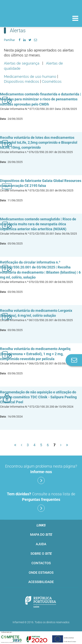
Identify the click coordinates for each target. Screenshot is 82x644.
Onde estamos (41, 573)
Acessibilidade (41, 582)
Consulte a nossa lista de (41, 502)
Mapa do (41, 535)
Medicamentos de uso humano (30, 77)
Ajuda (41, 544)
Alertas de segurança (22, 63)
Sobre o (41, 554)
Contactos (41, 563)
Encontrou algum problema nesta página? (41, 474)
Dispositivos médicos (22, 81)
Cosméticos (52, 81)
